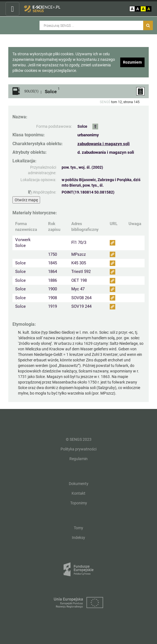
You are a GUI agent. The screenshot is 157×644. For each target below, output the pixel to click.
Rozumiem (132, 62)
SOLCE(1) (31, 91)
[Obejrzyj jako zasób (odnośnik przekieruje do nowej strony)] (112, 243)
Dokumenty (79, 484)
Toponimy (79, 503)
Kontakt (78, 493)
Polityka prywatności (78, 449)
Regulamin (78, 459)
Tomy (78, 528)
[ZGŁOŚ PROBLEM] (140, 91)
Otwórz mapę (26, 200)
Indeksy (78, 538)
